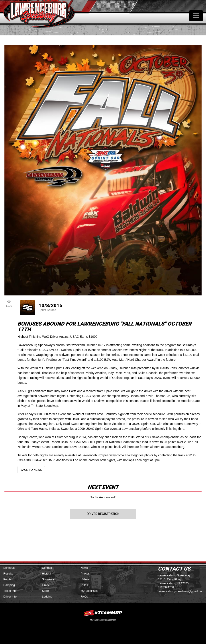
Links (45, 585)
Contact (47, 568)
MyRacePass (89, 591)
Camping (9, 585)
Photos (85, 574)
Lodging (47, 597)
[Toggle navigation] (196, 16)
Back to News (31, 470)
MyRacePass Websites (103, 613)
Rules (84, 585)
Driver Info (10, 597)
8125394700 (166, 587)
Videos (85, 579)
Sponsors (48, 579)
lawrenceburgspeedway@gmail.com (181, 591)
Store (45, 591)
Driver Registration (103, 514)
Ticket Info (10, 591)
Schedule (9, 568)
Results (8, 574)
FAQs (84, 597)
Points (7, 579)
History (46, 574)
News (84, 568)
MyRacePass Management (103, 620)
